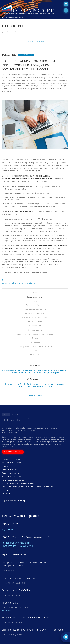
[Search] (16, 420)
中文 (22, 414)
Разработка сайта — (13, 501)
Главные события (24, 32)
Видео (35, 338)
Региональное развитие (35, 309)
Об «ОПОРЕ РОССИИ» (11, 459)
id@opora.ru (8, 529)
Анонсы (35, 301)
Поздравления (35, 342)
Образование (7, 494)
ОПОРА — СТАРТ (35, 355)
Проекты (5, 490)
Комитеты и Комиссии (10, 470)
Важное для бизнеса (35, 305)
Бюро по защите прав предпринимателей (35, 334)
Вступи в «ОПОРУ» (13, 452)
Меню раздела (36, 41)
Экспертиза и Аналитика (11, 477)
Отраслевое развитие (35, 313)
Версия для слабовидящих (12, 18)
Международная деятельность (35, 318)
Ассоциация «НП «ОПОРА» (12, 463)
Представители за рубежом (17, 546)
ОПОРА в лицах (35, 322)
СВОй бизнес (35, 351)
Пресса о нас (35, 326)
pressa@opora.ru (8, 610)
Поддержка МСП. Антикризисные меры (35, 346)
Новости (10, 32)
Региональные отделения (16, 543)
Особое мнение (35, 330)
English (15, 414)
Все (35, 293)
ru (66, 10)
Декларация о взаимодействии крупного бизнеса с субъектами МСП (28, 487)
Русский (6, 414)
